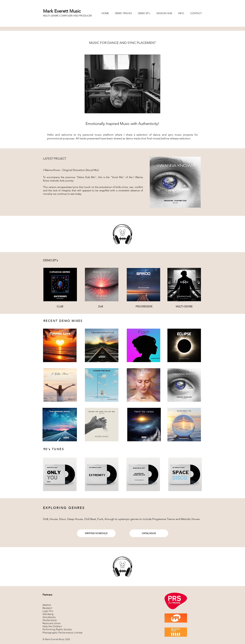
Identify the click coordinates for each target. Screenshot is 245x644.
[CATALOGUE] (149, 533)
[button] (124, 13)
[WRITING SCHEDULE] (96, 533)
